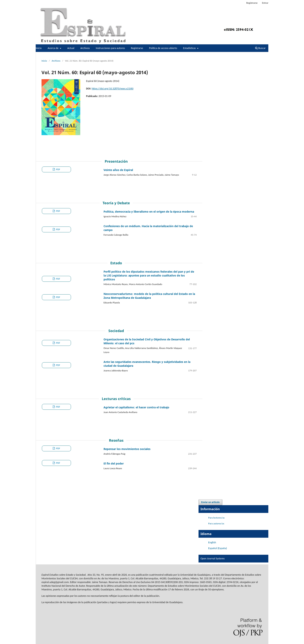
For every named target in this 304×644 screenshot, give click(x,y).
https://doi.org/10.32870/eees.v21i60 (113, 89)
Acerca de (53, 48)
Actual (71, 48)
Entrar (265, 3)
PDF (58, 169)
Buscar (260, 48)
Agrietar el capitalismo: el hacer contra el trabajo (136, 407)
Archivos (85, 48)
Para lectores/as (216, 518)
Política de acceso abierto (163, 48)
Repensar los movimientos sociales (127, 449)
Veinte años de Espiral (118, 170)
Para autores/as (216, 523)
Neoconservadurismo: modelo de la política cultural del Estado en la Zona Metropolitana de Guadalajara (149, 296)
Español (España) (218, 548)
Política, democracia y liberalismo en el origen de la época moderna (149, 212)
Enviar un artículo (210, 502)
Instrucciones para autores (110, 48)
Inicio (39, 48)
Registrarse (137, 48)
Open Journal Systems (213, 559)
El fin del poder (114, 463)
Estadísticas (190, 48)
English (212, 542)
